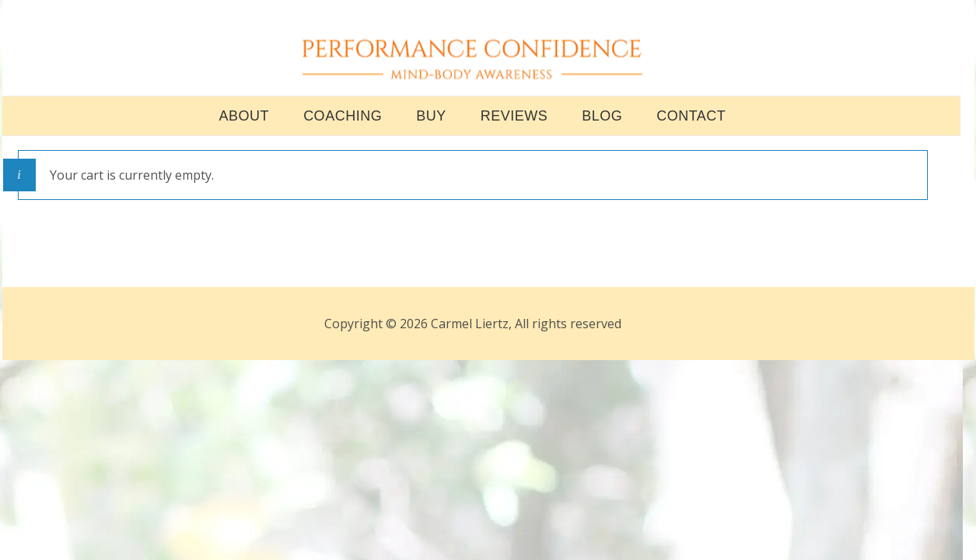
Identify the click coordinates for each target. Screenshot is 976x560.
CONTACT (691, 121)
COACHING (343, 121)
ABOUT (245, 121)
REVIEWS (514, 121)
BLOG (602, 121)
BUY (431, 121)
